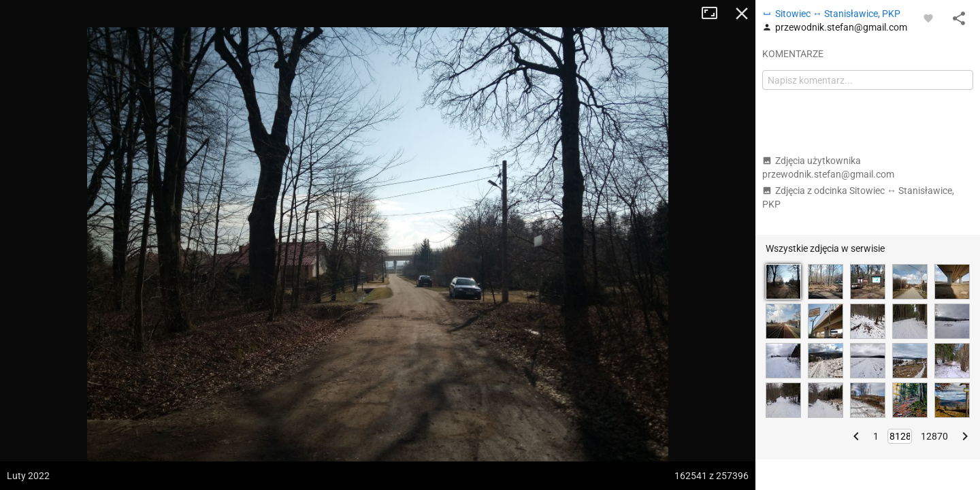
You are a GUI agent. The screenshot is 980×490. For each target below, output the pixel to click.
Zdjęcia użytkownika (828, 167)
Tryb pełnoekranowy (715, 14)
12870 (934, 436)
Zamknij (742, 14)
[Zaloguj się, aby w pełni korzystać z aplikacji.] (928, 18)
